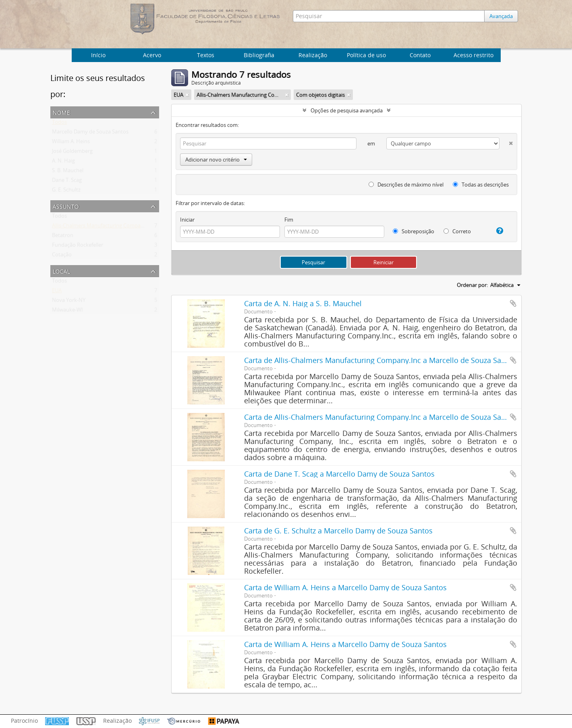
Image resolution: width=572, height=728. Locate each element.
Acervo (152, 55)
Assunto (66, 206)
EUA (57, 292)
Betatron (63, 237)
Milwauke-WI (67, 311)
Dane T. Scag (67, 182)
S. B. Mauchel (68, 172)
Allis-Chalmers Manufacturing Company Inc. (104, 227)
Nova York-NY (69, 302)
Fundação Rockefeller (78, 247)
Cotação (62, 256)
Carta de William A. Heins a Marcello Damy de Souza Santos (345, 587)
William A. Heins (71, 143)
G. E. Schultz (66, 191)
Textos (206, 55)
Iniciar (187, 220)
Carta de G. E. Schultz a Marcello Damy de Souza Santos (338, 531)
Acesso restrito (474, 55)
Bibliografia (259, 55)
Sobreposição (413, 231)
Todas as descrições (481, 185)
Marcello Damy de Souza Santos (90, 133)
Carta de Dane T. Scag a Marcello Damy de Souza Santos (339, 474)
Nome (61, 112)
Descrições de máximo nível (406, 185)
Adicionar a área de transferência (513, 303)
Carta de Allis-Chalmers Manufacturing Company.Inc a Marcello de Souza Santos (380, 360)
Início (98, 55)
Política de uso (366, 55)
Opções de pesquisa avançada (347, 110)
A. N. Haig (63, 162)
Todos (59, 124)
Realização (313, 55)
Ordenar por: (472, 285)
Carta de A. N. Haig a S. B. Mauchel (303, 303)
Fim (289, 220)
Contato (420, 55)
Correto (457, 231)
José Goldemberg (72, 153)
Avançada (503, 16)
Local (61, 271)
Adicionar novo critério (216, 160)
